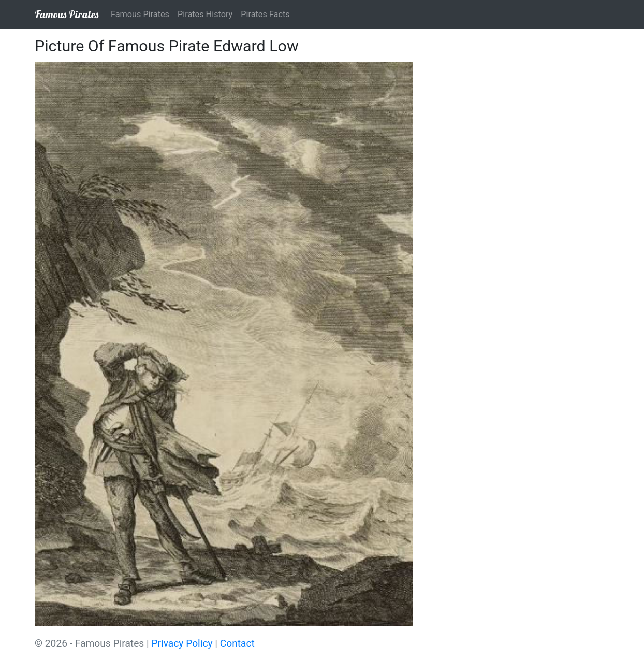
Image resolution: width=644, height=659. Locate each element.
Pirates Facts (265, 14)
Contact (237, 643)
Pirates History (205, 14)
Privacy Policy (182, 643)
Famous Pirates (67, 14)
